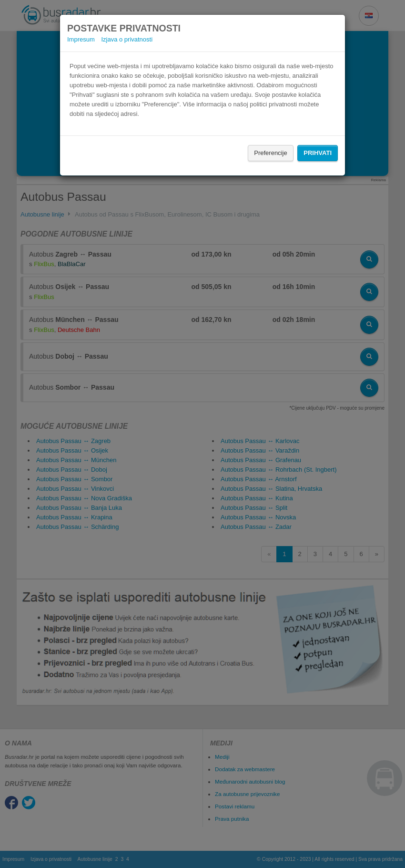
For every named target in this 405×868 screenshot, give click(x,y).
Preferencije (270, 153)
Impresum (81, 39)
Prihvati (318, 153)
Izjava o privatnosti (127, 39)
